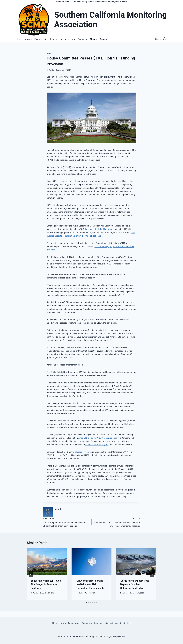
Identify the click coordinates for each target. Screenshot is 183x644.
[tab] (87, 602)
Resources (87, 623)
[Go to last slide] (31, 574)
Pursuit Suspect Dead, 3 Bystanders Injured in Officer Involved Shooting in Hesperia (66, 522)
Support (109, 623)
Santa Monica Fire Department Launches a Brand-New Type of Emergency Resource (117, 522)
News (49, 53)
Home (19, 39)
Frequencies (74, 623)
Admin (51, 70)
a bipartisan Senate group (97, 445)
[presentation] (47, 562)
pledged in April (82, 452)
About (118, 623)
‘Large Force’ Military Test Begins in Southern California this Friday (135, 584)
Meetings (99, 623)
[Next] (152, 574)
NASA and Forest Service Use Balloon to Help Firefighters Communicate (90, 584)
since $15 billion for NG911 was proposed (98, 438)
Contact (104, 39)
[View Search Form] (161, 39)
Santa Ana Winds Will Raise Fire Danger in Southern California (46, 584)
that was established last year (98, 229)
